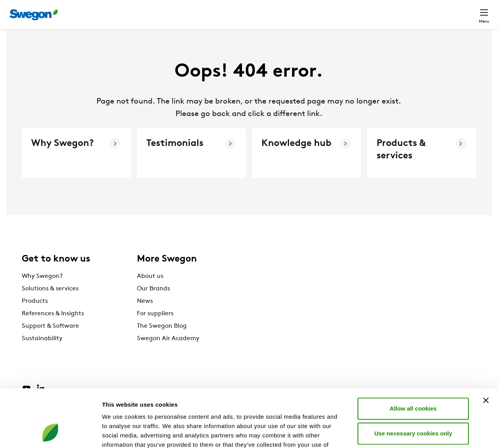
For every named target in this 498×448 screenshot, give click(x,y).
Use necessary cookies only (413, 380)
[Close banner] (486, 348)
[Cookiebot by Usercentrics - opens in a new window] (50, 433)
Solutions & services (50, 303)
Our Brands (153, 303)
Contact (470, 11)
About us (150, 291)
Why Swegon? (42, 291)
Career (379, 11)
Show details (408, 433)
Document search (332, 11)
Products (35, 316)
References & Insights (53, 328)
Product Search (268, 11)
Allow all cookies (413, 356)
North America (422, 11)
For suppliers (155, 328)
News (145, 316)
